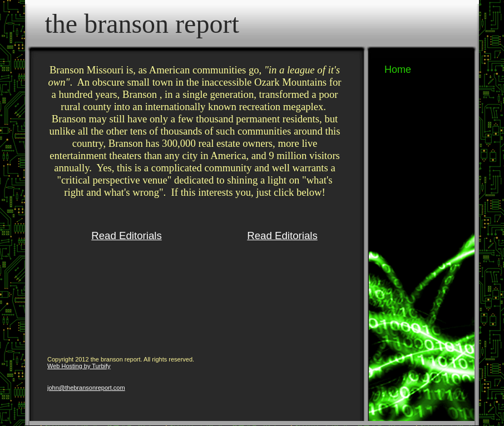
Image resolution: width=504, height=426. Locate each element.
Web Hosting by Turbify (79, 366)
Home (398, 70)
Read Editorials (127, 236)
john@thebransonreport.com (86, 388)
